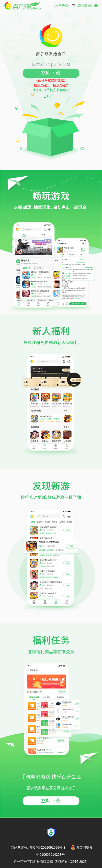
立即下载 (51, 73)
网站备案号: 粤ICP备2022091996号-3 (38, 848)
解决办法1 (41, 85)
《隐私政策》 (85, 5)
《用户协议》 (62, 5)
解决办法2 (61, 85)
